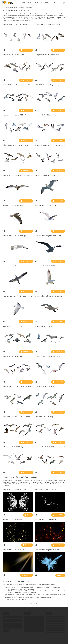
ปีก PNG (29, 515)
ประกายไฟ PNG (59, 515)
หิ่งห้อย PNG (28, 545)
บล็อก (53, 3)
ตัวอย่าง (36, 3)
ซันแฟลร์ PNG (27, 575)
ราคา (42, 3)
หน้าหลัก (23, 3)
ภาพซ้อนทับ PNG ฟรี (17, 477)
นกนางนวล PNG (27, 50)
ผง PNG (61, 575)
